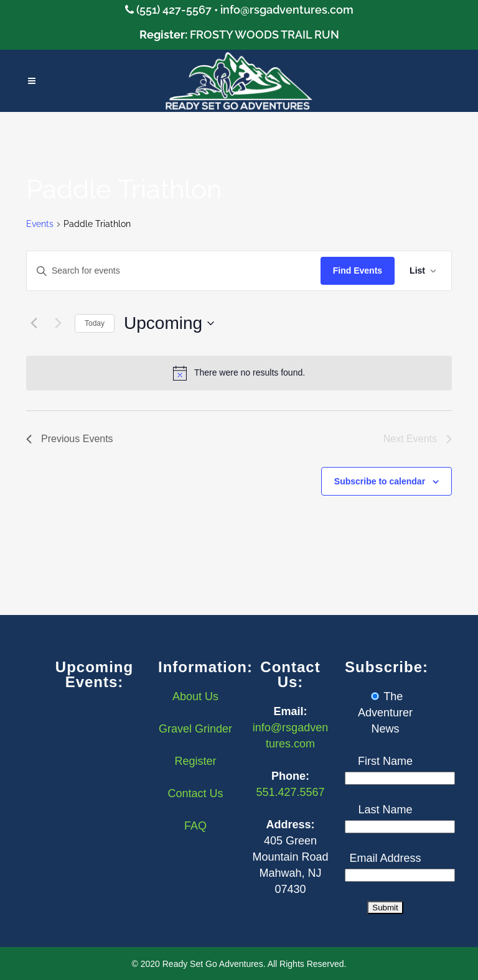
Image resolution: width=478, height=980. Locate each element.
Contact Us (195, 793)
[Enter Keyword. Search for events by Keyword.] (174, 271)
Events (40, 224)
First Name (385, 761)
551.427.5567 (290, 792)
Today (95, 323)
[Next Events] (58, 323)
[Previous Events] (34, 323)
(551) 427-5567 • (178, 10)
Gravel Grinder (195, 729)
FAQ (195, 826)
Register (195, 761)
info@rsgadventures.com (287, 10)
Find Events (358, 270)
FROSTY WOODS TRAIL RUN (265, 35)
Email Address (385, 858)
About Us (195, 696)
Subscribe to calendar (380, 481)
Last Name (385, 810)
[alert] (239, 373)
